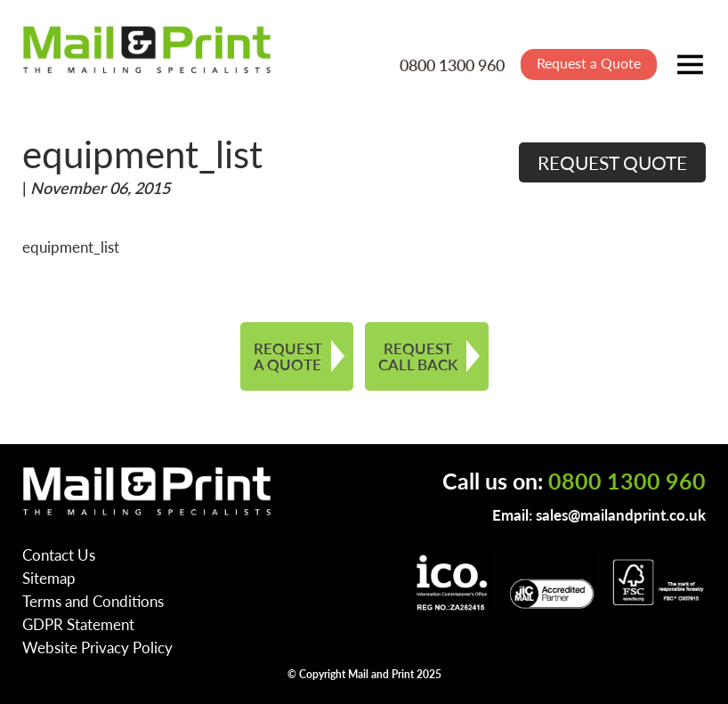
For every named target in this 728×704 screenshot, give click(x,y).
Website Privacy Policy (97, 647)
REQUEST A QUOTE (288, 356)
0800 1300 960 (452, 65)
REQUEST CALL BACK (418, 356)
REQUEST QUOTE (612, 162)
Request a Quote (589, 63)
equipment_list (71, 247)
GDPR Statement (78, 624)
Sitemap (49, 578)
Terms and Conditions (93, 601)
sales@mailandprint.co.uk (621, 514)
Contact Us (59, 554)
